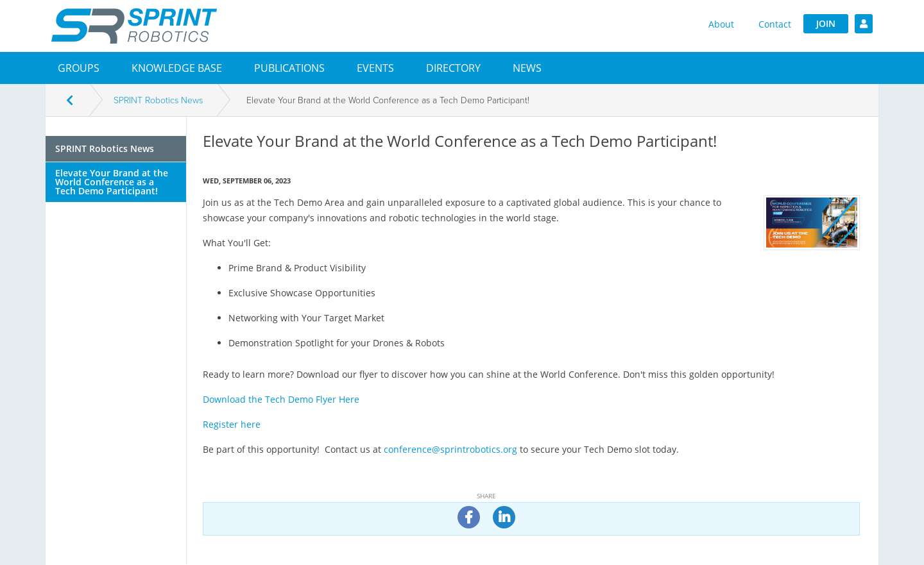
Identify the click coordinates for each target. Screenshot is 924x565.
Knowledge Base (177, 68)
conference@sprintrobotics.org (450, 449)
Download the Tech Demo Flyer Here (281, 399)
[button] (79, 68)
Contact (775, 24)
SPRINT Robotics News (158, 100)
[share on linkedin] (504, 517)
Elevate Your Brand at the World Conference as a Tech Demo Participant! (112, 182)
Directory (453, 68)
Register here (232, 424)
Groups (79, 68)
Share (486, 496)
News (527, 68)
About (721, 24)
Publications (289, 68)
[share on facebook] (469, 517)
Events (375, 68)
